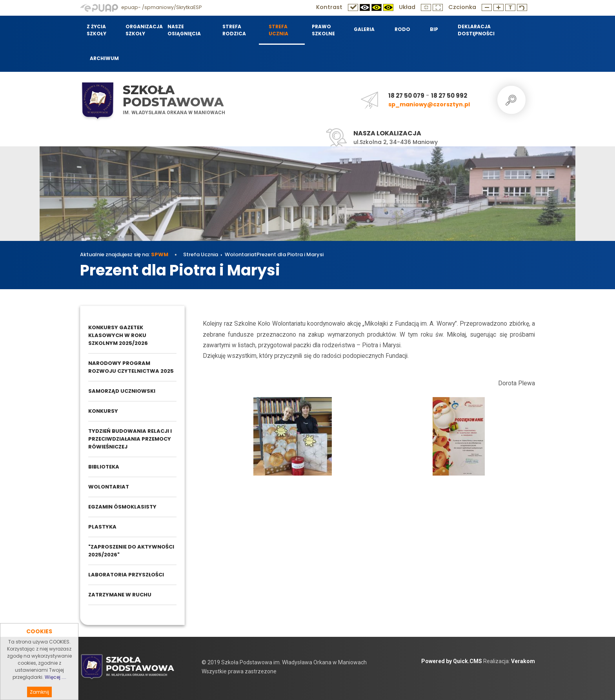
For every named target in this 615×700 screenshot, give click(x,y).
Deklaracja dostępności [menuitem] (476, 30)
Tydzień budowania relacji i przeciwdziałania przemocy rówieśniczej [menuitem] (130, 439)
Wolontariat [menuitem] (109, 487)
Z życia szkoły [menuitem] (96, 30)
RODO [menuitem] (402, 29)
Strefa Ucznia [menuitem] (278, 30)
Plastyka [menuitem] (102, 527)
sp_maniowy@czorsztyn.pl (429, 104)
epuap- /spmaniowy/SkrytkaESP (141, 7)
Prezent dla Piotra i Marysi (290, 254)
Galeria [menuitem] (364, 29)
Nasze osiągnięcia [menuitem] (184, 30)
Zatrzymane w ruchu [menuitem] (120, 595)
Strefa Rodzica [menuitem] (234, 30)
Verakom (523, 661)
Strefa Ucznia (201, 254)
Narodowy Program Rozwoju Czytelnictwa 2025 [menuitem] (131, 367)
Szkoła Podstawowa (173, 96)
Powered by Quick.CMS (452, 661)
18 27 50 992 (449, 96)
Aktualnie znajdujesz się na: (124, 254)
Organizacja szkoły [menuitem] (142, 30)
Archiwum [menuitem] (104, 58)
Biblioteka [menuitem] (104, 467)
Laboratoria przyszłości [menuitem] (126, 575)
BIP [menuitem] (434, 29)
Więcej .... (55, 690)
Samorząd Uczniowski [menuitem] (122, 391)
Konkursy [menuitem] (103, 411)
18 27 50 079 (406, 96)
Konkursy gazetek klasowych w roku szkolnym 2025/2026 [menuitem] (118, 335)
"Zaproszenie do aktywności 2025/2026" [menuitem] (131, 551)
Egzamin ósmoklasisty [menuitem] (122, 507)
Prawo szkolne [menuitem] (323, 30)
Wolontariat (241, 254)
